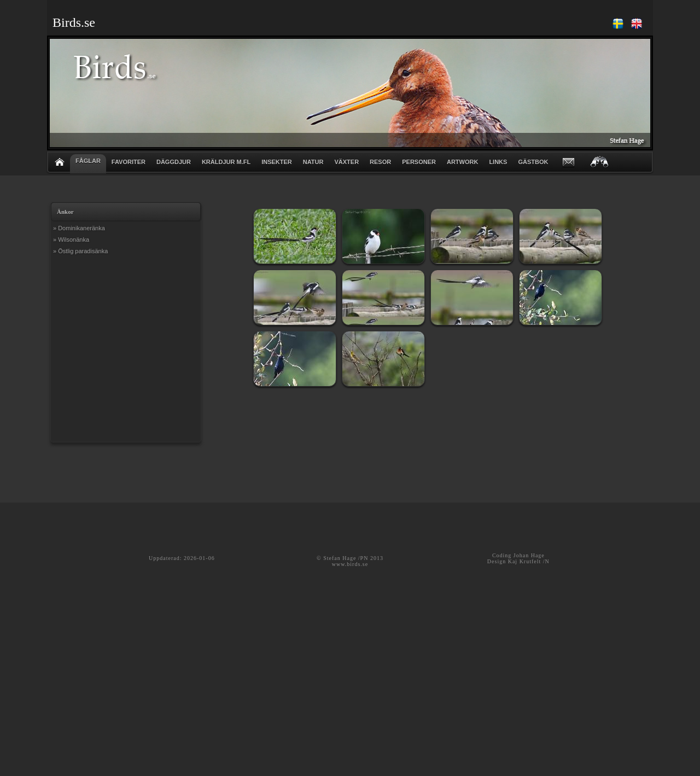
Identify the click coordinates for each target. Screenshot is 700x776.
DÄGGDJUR (174, 162)
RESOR (380, 162)
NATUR (313, 162)
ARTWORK (462, 162)
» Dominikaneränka (79, 228)
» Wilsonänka (71, 240)
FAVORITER (129, 162)
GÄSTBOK (533, 162)
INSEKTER (277, 162)
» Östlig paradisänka (80, 251)
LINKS (498, 162)
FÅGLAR (88, 161)
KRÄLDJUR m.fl (226, 162)
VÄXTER (346, 162)
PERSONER (419, 162)
